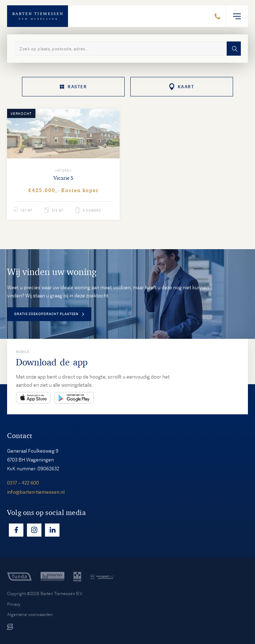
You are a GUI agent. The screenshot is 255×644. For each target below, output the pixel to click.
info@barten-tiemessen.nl (36, 492)
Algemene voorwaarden (30, 615)
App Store (33, 398)
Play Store (74, 398)
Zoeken (234, 49)
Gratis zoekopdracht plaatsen (46, 314)
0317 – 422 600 (23, 483)
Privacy (14, 604)
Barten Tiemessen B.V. (62, 594)
